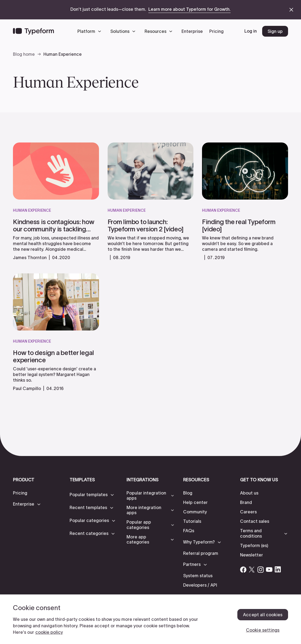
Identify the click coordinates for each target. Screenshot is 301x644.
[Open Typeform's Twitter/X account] (252, 569)
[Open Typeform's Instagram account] (261, 569)
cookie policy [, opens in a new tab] (49, 632)
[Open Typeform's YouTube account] (269, 569)
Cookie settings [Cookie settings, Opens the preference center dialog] (263, 630)
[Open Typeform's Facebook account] (243, 569)
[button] (91, 31)
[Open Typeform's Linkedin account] (278, 569)
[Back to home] (33, 31)
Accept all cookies (263, 615)
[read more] (56, 235)
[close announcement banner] (291, 10)
